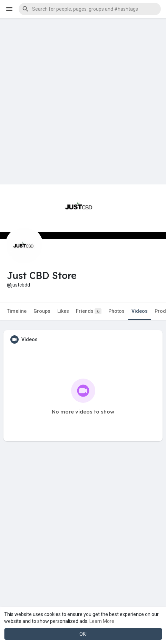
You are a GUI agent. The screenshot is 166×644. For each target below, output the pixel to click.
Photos (116, 311)
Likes (63, 311)
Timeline (17, 311)
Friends (89, 311)
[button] (90, 9)
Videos (140, 311)
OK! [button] (83, 634)
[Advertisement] (83, 101)
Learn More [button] (102, 621)
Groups (42, 311)
